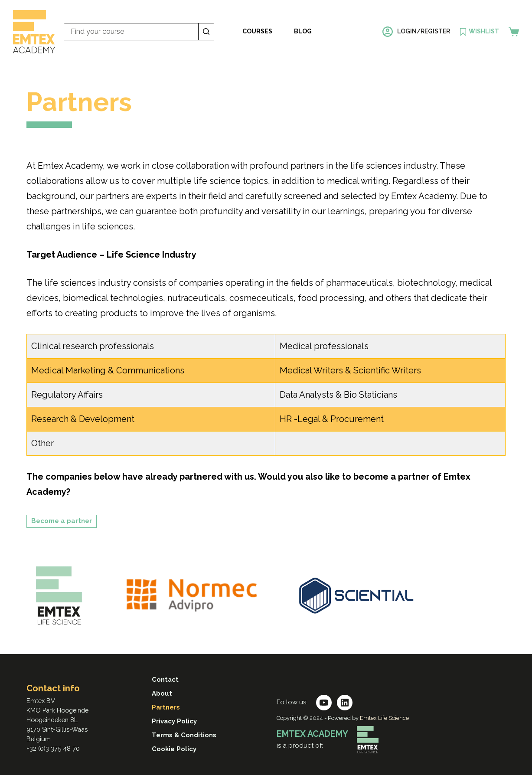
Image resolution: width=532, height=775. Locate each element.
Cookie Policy (174, 749)
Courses (257, 31)
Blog (303, 31)
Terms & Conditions (184, 735)
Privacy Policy (175, 721)
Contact (165, 680)
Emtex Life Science (384, 718)
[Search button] (206, 32)
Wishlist (484, 31)
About (162, 693)
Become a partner (62, 521)
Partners (166, 707)
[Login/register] (416, 31)
